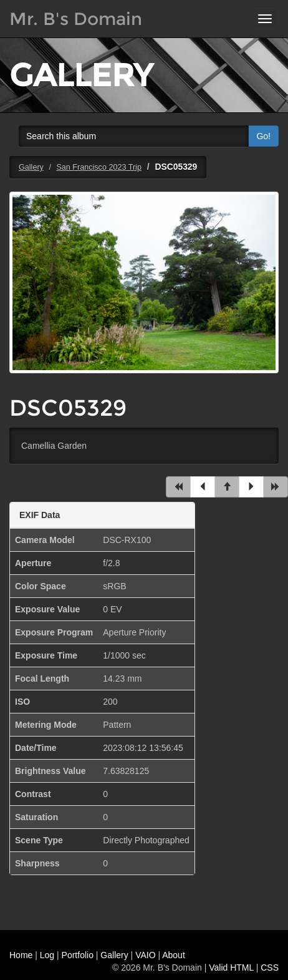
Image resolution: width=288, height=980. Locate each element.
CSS (270, 968)
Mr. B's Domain (76, 19)
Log (47, 955)
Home (21, 955)
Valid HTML (231, 968)
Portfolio (78, 955)
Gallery (31, 167)
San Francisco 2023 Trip (99, 167)
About (174, 955)
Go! (263, 136)
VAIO (145, 955)
